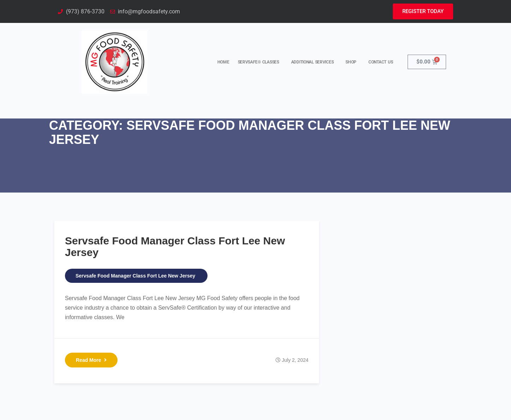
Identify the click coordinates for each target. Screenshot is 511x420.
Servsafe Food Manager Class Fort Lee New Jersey (135, 276)
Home (223, 62)
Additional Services (314, 62)
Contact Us (381, 62)
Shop (353, 62)
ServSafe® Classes (260, 62)
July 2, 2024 (295, 360)
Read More (91, 360)
